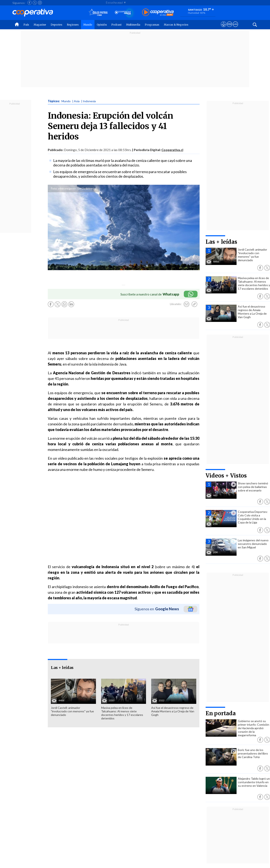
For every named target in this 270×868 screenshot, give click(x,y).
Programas (152, 25)
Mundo (88, 25)
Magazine (40, 25)
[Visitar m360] (229, 28)
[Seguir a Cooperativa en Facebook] (29, 3)
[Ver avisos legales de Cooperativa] (224, 28)
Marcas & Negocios (176, 25)
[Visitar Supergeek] (235, 28)
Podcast (116, 25)
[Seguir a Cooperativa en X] (35, 3)
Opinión (102, 25)
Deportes (56, 25)
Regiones (73, 25)
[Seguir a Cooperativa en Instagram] (40, 3)
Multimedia (133, 25)
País (26, 25)
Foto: (54, 188)
